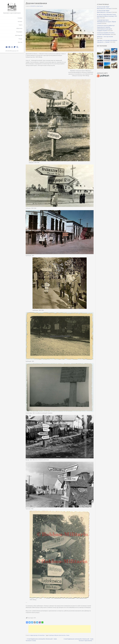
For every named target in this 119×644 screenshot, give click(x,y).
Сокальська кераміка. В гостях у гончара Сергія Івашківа (106, 34)
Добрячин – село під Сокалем (105, 37)
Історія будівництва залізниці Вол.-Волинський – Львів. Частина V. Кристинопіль (79, 640)
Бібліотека (19, 28)
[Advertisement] (60, 629)
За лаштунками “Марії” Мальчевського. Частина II (104, 8)
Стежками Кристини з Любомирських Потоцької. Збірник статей (107, 22)
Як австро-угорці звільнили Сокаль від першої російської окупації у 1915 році (107, 16)
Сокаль (68, 635)
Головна (20, 18)
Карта (21, 25)
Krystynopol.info (15, 51)
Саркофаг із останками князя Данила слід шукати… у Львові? (107, 41)
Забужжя (56, 635)
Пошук (20, 39)
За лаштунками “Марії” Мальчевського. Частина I (104, 11)
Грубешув (51, 635)
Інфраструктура (34, 635)
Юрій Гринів (40, 6)
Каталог (20, 21)
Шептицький (19, 35)
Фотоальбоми (41, 635)
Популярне (19, 32)
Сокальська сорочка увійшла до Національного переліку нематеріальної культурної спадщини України (106, 28)
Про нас (20, 42)
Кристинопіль (62, 635)
